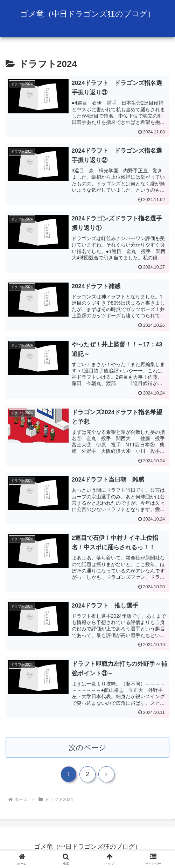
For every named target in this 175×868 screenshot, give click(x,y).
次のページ (88, 748)
